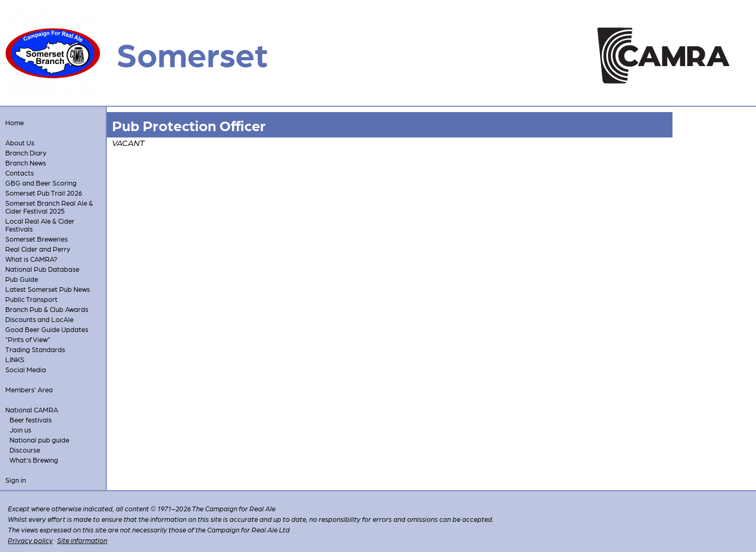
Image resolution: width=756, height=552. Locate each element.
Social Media (26, 369)
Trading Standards (35, 349)
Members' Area (29, 389)
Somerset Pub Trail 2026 (44, 193)
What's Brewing (34, 460)
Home (15, 122)
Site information (82, 540)
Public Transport (31, 299)
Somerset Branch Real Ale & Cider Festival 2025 (49, 207)
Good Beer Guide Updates (47, 329)
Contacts (20, 173)
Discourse (25, 450)
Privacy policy (30, 540)
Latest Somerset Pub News (48, 289)
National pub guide (39, 440)
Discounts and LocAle (39, 319)
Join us (20, 430)
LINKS (15, 359)
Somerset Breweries (36, 239)
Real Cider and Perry (38, 249)
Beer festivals (31, 420)
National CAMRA (32, 410)
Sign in (16, 480)
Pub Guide (22, 279)
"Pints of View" (28, 339)
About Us (20, 142)
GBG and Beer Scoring (41, 183)
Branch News (26, 163)
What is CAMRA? (31, 259)
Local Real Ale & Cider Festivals (40, 225)
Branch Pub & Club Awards (47, 309)
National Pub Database (42, 269)
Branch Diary (26, 153)
